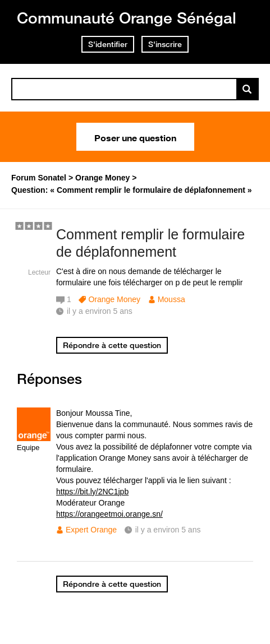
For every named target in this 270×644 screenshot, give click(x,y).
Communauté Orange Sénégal (127, 18)
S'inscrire (165, 44)
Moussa (171, 299)
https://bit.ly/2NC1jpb (92, 492)
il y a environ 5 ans (168, 530)
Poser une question (135, 137)
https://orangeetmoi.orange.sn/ (109, 514)
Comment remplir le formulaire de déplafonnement (150, 243)
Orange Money (114, 299)
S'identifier (108, 44)
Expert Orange (91, 530)
